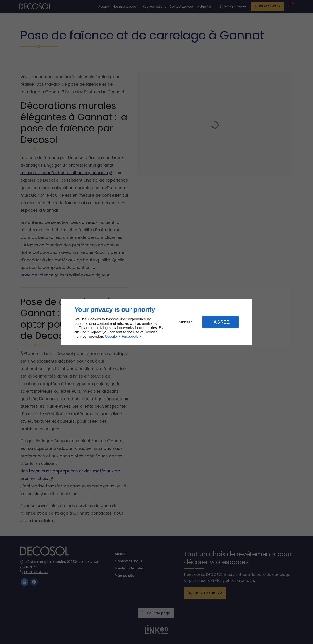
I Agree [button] (220, 322)
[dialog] (156, 322)
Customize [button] (186, 322)
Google (111, 336)
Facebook (130, 336)
